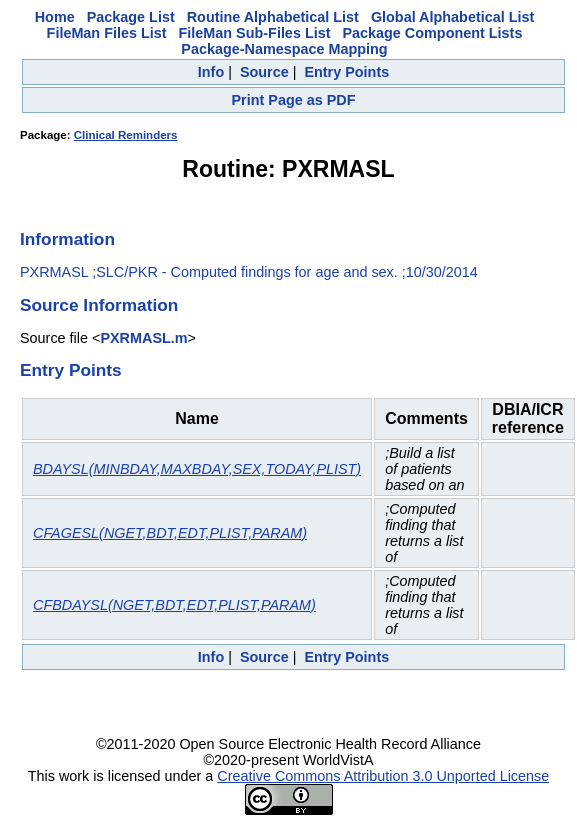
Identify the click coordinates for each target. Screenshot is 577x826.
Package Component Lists (432, 33)
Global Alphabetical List (452, 17)
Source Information (99, 305)
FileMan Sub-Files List (255, 33)
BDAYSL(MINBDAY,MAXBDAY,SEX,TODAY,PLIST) (197, 469)
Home (55, 17)
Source (264, 72)
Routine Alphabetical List (273, 17)
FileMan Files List (107, 33)
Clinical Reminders (126, 135)
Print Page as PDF (294, 100)
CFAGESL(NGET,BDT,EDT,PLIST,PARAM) (170, 533)
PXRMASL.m (143, 338)
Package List (131, 17)
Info (211, 72)
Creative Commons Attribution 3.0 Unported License (383, 776)
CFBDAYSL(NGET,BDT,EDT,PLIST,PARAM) (174, 605)
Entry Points (346, 72)
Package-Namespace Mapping (284, 49)
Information (67, 239)
